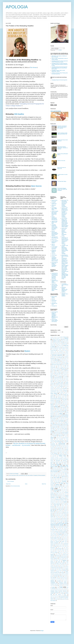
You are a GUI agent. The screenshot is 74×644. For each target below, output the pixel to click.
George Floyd (53, 431)
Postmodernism (53, 530)
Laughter (66, 482)
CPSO (66, 392)
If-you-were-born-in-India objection (57, 451)
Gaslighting (67, 423)
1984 (51, 337)
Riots (57, 550)
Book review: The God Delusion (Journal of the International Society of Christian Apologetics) (65, 203)
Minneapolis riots (53, 502)
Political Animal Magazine (64, 527)
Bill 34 (59, 371)
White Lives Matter (54, 597)
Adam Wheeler (65, 350)
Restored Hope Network (63, 546)
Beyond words (53, 366)
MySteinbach (54, 300)
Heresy (64, 441)
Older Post (44, 484)
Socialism (66, 564)
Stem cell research (65, 568)
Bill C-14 (63, 371)
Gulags (60, 437)
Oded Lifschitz (56, 514)
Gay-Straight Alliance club (63, 427)
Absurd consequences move (55, 348)
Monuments (64, 503)
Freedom (62, 421)
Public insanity (54, 537)
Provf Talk (60, 536)
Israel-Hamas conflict (15, 475)
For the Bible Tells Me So (63, 419)
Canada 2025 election (58, 378)
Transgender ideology (63, 582)
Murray (66, 507)
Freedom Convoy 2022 (58, 422)
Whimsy (66, 596)
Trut (57, 587)
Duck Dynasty (58, 403)
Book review (53, 376)
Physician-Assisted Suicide (57, 525)
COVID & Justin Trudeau (55, 392)
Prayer (67, 530)
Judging (58, 476)
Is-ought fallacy (62, 462)
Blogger (42, 631)
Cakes (52, 378)
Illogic (51, 452)
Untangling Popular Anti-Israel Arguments (59, 80)
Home (26, 484)
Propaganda (35, 475)
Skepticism (64, 561)
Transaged (65, 581)
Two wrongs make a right (61, 589)
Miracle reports (60, 502)
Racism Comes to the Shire (54, 201)
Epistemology (63, 405)
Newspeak (65, 510)
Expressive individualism (60, 413)
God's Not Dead (55, 434)
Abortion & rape (57, 341)
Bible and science (64, 368)
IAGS (64, 449)
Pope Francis (59, 528)
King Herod (57, 481)
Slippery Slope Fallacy (60, 563)
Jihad (67, 472)
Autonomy (52, 362)
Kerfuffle (52, 481)
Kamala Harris (53, 479)
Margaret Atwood (58, 494)
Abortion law (60, 346)
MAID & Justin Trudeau (63, 491)
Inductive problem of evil (60, 455)
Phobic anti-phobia (54, 522)
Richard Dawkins (59, 549)
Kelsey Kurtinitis (57, 480)
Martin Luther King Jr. (64, 495)
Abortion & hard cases (57, 340)
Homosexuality (62, 444)
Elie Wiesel (61, 404)
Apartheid (66, 358)
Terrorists (66, 576)
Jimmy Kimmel (54, 473)
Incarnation (61, 453)
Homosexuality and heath (64, 445)
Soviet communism (63, 566)
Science (52, 555)
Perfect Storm (54, 255)
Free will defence (56, 421)
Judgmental (63, 476)
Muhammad (53, 507)
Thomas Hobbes (65, 579)
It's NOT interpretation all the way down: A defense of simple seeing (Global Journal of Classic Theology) (65, 240)
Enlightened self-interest (54, 405)
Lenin (58, 484)
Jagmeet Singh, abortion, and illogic (55, 222)
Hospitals (53, 446)
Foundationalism (53, 420)
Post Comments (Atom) (15, 486)
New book (53, 510)
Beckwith (64, 364)
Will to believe (57, 598)
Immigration (65, 452)
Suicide (62, 573)
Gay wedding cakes (54, 427)
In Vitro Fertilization (54, 453)
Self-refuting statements (63, 557)
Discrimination (53, 402)
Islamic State (58, 463)
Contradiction (65, 389)
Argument (56, 360)
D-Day (57, 396)
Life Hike (66, 486)
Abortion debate (53, 344)
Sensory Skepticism (54, 558)
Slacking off (53, 562)
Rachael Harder (56, 539)
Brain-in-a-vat (65, 376)
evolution (65, 410)
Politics (53, 528)
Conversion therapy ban (63, 390)
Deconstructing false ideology (56, 398)
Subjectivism (65, 570)
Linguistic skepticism (54, 487)
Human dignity (58, 447)
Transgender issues (54, 583)
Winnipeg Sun (54, 306)
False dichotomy (58, 415)
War (63, 593)
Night (56, 512)
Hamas (52, 438)
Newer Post (8, 484)
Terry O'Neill (53, 577)
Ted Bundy (56, 576)
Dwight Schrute (65, 403)
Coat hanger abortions (55, 385)
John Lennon (65, 473)
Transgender (53, 582)
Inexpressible (54, 456)
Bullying (61, 377)
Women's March (65, 599)
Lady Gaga (57, 482)
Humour (60, 449)
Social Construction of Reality (58, 564)
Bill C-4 (53, 372)
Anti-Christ (56, 354)
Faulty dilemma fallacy (55, 417)
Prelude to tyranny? (63, 531)
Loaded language (64, 487)
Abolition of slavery (60, 338)
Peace (66, 518)
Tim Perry (58, 580)
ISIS (66, 462)
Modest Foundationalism (57, 503)
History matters (54, 443)
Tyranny (62, 590)
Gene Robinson (53, 429)
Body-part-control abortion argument (61, 374)
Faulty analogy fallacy (65, 416)
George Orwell (59, 431)
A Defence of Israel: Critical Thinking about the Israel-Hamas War (60, 73)
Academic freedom (65, 348)
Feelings (61, 417)
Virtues (60, 593)
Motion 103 (63, 504)
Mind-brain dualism (64, 501)
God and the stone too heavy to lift (62, 168)
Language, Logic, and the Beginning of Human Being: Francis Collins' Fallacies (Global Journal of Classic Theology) (65, 250)
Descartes (52, 401)
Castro (62, 380)
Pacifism (57, 516)
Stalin (58, 567)
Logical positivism (61, 489)
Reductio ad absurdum (55, 542)
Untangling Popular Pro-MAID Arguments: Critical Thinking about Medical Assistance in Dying (60, 64)
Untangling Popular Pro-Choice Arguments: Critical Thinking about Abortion (60, 61)
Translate (58, 50)
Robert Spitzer (65, 551)
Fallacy (61, 414)
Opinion (52, 515)
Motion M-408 (64, 506)
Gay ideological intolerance (56, 425)
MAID (55, 491)
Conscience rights (60, 388)
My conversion (53, 508)
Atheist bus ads (64, 361)
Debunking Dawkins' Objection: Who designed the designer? (65, 289)
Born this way (59, 376)
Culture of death (58, 395)
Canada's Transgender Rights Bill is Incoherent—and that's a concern (55, 259)
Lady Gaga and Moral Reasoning (55, 237)
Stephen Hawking (61, 569)
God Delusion (64, 432)
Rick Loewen (65, 549)
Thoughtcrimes (53, 580)
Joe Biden (59, 473)
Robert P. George (58, 551)
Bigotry (53, 371)
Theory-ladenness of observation (56, 579)
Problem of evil (64, 533)
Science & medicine (58, 555)
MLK (51, 503)
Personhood (52, 519)
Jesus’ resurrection (63, 472)
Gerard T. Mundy (65, 431)
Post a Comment (11, 481)
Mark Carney (65, 494)
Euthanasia (52, 409)
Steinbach (67, 567)
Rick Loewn (52, 550)
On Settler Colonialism (64, 514)
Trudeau (53, 587)
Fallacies (56, 414)
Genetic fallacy (60, 429)
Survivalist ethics (57, 575)
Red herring (65, 540)
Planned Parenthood (59, 526)
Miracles (65, 502)
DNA (61, 402)
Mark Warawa (53, 495)
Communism (52, 388)
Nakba (63, 508)
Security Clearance (64, 556)
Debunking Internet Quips (62, 397)
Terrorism (61, 576)
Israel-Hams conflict (56, 468)
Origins (56, 515)
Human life (63, 447)
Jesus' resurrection (54, 472)
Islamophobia (53, 464)
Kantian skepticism (62, 479)
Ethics (56, 407)
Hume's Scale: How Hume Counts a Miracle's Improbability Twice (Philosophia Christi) (64, 232)
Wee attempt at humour (61, 595)
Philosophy (52, 521)
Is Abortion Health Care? (54, 203)
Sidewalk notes (58, 561)
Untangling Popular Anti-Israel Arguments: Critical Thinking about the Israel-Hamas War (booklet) (60, 68)
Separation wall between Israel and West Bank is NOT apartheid (62, 127)
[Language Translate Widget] (58, 48)
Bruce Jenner (56, 377)
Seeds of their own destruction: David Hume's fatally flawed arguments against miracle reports (55, 287)
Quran (66, 538)
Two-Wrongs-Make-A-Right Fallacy (54, 209)
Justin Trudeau (56, 478)
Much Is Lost (54, 239)
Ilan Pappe (65, 451)
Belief (67, 364)
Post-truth (65, 528)
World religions (53, 601)
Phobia (66, 521)
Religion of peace (64, 543)
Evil (61, 410)
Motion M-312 (57, 506)
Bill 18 (56, 371)
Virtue (56, 593)
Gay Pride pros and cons (63, 426)
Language (62, 482)
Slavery (59, 562)
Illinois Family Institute (54, 297)
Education (56, 404)
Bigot (68, 370)
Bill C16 (61, 372)
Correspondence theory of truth (56, 391)
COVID (65, 391)
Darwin (66, 396)
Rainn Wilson (65, 539)
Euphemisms (64, 408)
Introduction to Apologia (54, 462)
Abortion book (65, 343)
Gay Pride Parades (55, 426)
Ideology (67, 450)
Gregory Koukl (60, 435)
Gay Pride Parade (65, 425)
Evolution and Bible (53, 411)
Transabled (59, 581)
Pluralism (52, 527)
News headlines (30, 475)
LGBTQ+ (57, 485)
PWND (59, 537)
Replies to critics (60, 544)
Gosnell (52, 435)
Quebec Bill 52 (65, 537)
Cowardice (62, 392)
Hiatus (67, 441)
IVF (61, 468)
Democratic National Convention (55, 399)
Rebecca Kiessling (58, 540)
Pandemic (66, 516)
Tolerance (53, 254)
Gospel (55, 435)
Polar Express (57, 527)
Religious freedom (53, 544)
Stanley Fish (62, 567)
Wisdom (57, 599)
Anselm (63, 353)
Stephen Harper (54, 569)
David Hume (53, 397)
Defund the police (65, 398)
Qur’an (62, 538)
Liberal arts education (59, 486)
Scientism (58, 556)
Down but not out (66, 402)
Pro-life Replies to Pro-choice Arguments (54, 248)
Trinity (57, 586)
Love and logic (57, 490)
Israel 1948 (53, 466)
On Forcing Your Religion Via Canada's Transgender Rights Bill (55, 264)
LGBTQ (62, 484)
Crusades (61, 393)
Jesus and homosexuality (55, 470)
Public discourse (66, 536)
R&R (51, 539)
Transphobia (61, 585)
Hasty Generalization (60, 439)
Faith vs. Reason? (53, 245)
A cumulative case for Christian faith (65, 285)
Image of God (56, 452)
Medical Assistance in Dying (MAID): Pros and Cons (54, 218)
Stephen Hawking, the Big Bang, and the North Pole (62, 134)
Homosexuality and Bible (55, 445)
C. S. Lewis (65, 377)
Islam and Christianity (56, 111)
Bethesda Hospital (64, 365)
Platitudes (65, 526)
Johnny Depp (53, 474)
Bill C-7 (57, 372)
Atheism (59, 361)
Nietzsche (52, 512)
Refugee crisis (64, 542)
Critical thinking (54, 393)
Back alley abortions (58, 362)
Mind (58, 501)
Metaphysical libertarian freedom (61, 500)
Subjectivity (52, 571)
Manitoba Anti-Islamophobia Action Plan (57, 493)
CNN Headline (19, 114)
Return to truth (60, 548)
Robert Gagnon (62, 550)
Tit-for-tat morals (64, 580)
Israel (10, 475)
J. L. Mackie (64, 468)
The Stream (33, 67)
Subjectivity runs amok (60, 571)
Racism (61, 539)
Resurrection (53, 548)
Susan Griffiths (64, 575)
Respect (55, 546)
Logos (66, 489)
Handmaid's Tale (59, 438)
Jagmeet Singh (61, 469)
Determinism (58, 401)
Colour (66, 386)
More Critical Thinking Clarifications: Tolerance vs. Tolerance (63, 148)
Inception (66, 453)
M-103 (51, 491)
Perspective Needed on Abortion (54, 251)
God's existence (65, 433)
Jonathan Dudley (60, 474)
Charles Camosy (57, 382)
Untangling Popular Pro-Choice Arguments (59, 591)
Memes (57, 498)
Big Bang (64, 370)
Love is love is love (64, 490)
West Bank (62, 596)
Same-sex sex (61, 552)
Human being (59, 446)
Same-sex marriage (54, 552)
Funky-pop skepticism (60, 423)
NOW (56, 513)
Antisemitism (61, 358)
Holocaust (65, 443)
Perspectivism (58, 519)
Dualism (53, 403)
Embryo (66, 404)
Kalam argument (64, 478)
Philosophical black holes (55, 520)
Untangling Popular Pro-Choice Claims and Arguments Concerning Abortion (54, 227)
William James (63, 598)
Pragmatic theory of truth (61, 530)
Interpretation (58, 461)
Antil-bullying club (54, 358)
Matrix (51, 496)
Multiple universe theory (60, 507)
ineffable (67, 455)
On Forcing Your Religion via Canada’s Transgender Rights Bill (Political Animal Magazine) (55, 315)
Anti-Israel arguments (57, 355)
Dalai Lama (61, 396)
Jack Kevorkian (55, 469)
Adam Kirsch (60, 350)
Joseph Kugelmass (58, 475)
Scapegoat (59, 554)
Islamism (65, 463)
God (51, 432)
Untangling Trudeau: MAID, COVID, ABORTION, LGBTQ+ (58, 71)
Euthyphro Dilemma (59, 409)
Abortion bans (58, 343)
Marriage (58, 495)
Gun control (65, 437)
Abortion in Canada (60, 344)
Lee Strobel (53, 484)
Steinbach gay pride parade (56, 568)
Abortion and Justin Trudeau (58, 342)
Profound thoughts (53, 534)
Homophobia (53, 444)
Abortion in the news (61, 161)
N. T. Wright (58, 508)
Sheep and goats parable (59, 560)
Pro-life (59, 533)
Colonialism (61, 386)
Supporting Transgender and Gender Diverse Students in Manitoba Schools (59, 574)
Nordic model (61, 512)
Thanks (57, 577)
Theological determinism (64, 577)
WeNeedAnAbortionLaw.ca (55, 596)
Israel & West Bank (64, 464)
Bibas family (60, 366)
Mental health (63, 498)
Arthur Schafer (62, 360)
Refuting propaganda (42, 475)
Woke (60, 599)
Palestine (61, 516)
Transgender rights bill (54, 585)
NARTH (56, 509)
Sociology (52, 566)
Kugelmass (52, 482)
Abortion (66, 338)
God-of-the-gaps (58, 433)
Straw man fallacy (59, 570)
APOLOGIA (17, 7)
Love (51, 490)
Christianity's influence (59, 384)
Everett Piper (57, 410)
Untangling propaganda (55, 592)
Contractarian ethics (58, 389)
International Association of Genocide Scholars (59, 457)
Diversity (58, 402)
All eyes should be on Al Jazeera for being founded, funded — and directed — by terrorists (26, 444)
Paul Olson (62, 518)
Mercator (53, 299)
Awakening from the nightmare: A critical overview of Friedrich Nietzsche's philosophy (55, 276)
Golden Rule (65, 434)
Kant (57, 479)
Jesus (65, 469)
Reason (52, 540)
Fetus (64, 417)
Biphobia (52, 373)
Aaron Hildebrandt (64, 337)
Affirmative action (53, 352)
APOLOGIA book (59, 359)
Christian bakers (60, 383)
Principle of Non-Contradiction (60, 532)
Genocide (65, 429)
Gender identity (64, 428)
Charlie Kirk (63, 382)
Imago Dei (61, 452)
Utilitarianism (62, 592)
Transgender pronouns (63, 583)
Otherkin (52, 516)
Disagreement (65, 401)
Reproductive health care (59, 545)
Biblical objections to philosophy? (56, 370)
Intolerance (65, 461)
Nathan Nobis (61, 509)
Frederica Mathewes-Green (61, 420)
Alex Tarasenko (58, 353)
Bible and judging (60, 367)
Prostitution (56, 536)
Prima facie (52, 532)
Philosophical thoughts (64, 520)
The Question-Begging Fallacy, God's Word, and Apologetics (62, 189)
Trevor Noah (52, 586)
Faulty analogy (57, 416)
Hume (56, 449)
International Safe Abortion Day (59, 459)
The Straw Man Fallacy (62, 181)
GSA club (66, 435)
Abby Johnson (53, 338)
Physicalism (61, 522)
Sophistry (57, 566)
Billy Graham (65, 372)
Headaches (63, 440)
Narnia (52, 509)
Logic (26, 475)
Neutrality (66, 509)
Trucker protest (66, 586)
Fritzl (55, 423)
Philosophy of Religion (60, 521)
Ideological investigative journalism (59, 450)
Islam (52, 463)
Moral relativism (57, 504)
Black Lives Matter (58, 373)
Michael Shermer (53, 501)
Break (52, 377)
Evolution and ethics (61, 411)
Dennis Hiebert (65, 399)
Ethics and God (63, 407)
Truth (61, 587)
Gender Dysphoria (57, 428)
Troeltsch (61, 586)
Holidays (60, 443)
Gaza (51, 428)
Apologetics (53, 359)
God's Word (60, 434)
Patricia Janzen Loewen (54, 518)
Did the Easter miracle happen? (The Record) (55, 321)
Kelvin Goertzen (64, 480)
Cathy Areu (66, 380)
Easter (52, 404)
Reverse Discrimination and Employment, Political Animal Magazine (55, 233)
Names (66, 508)
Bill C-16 (67, 371)
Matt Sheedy (56, 496)
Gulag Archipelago (54, 437)
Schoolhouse (65, 554)
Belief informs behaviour (56, 365)
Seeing (52, 557)
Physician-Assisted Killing (62, 524)
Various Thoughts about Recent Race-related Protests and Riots (55, 213)
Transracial (66, 585)
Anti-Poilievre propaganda (64, 356)
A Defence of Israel (56, 337)
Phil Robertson (64, 519)
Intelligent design (62, 456)
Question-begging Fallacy (55, 538)
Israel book (60, 465)
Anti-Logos (57, 356)
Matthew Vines (62, 496)
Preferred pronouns (55, 531)
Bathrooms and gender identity (56, 364)
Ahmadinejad (61, 352)
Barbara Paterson (66, 362)
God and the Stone (57, 432)
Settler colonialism (62, 558)
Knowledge (64, 481)
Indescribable (53, 455)
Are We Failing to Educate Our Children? (55, 242)
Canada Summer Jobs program (59, 379)
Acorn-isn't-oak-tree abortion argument (59, 349)
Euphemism (58, 408)
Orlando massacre (61, 515)
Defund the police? (54, 206)
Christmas (67, 384)
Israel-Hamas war (22, 475)
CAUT (52, 382)
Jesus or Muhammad (64, 470)
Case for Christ (57, 380)
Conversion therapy (54, 390)
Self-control (56, 557)
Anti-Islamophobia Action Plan (64, 354)
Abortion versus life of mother (62, 347)
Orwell (66, 515)
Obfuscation (60, 513)
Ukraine (66, 590)
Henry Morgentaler (58, 441)
